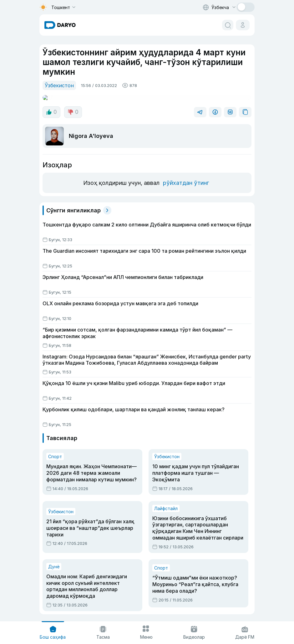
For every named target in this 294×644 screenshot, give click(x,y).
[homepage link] (60, 25)
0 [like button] (51, 106)
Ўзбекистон (58, 85)
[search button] (228, 25)
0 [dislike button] (72, 106)
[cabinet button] (243, 25)
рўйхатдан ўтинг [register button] (184, 167)
